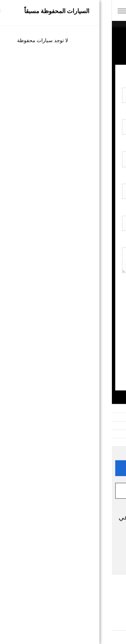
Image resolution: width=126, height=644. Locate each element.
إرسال (63, 366)
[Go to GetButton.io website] (110, 637)
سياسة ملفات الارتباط (63, 615)
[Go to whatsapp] (110, 624)
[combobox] (63, 223)
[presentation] (65, 334)
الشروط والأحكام (63, 603)
